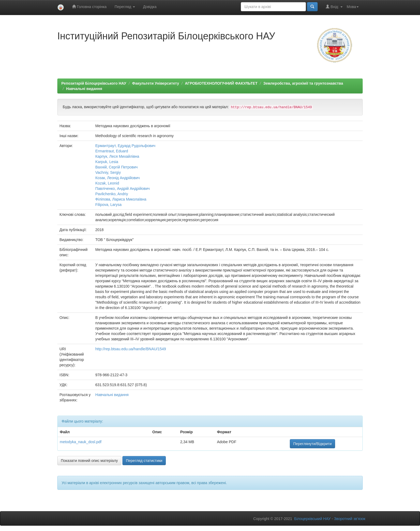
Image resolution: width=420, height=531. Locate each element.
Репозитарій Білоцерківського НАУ (94, 83)
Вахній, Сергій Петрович (117, 167)
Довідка (150, 7)
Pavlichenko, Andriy (112, 194)
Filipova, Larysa (108, 205)
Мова (353, 7)
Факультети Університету (156, 83)
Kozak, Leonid (107, 183)
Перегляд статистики (144, 461)
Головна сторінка (89, 7)
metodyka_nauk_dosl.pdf (81, 442)
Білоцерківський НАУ (312, 519)
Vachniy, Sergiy (108, 172)
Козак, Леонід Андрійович (118, 178)
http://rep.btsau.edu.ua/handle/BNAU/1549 (131, 349)
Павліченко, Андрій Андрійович (123, 189)
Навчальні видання (84, 89)
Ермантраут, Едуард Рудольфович (125, 146)
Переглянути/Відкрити (312, 444)
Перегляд (125, 7)
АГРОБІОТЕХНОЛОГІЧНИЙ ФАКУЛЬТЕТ (221, 83)
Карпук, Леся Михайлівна (117, 156)
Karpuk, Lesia (107, 162)
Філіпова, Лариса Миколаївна (121, 199)
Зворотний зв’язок (350, 519)
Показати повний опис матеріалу (89, 461)
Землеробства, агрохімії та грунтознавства (303, 83)
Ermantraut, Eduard (112, 151)
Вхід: (334, 7)
